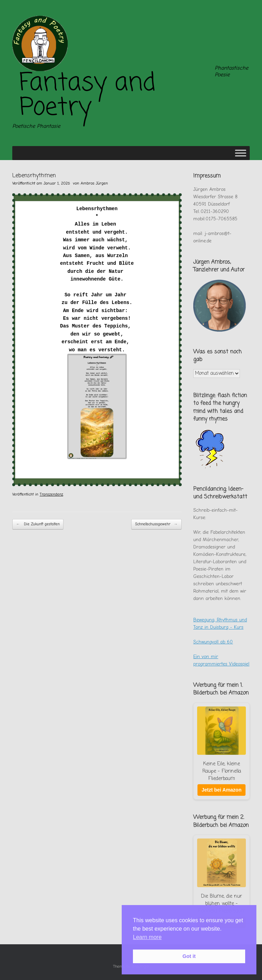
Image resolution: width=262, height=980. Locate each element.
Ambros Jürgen (94, 183)
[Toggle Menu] (241, 153)
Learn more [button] (147, 937)
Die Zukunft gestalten (38, 524)
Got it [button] (189, 956)
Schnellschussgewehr (156, 524)
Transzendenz (51, 494)
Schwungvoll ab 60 (213, 642)
